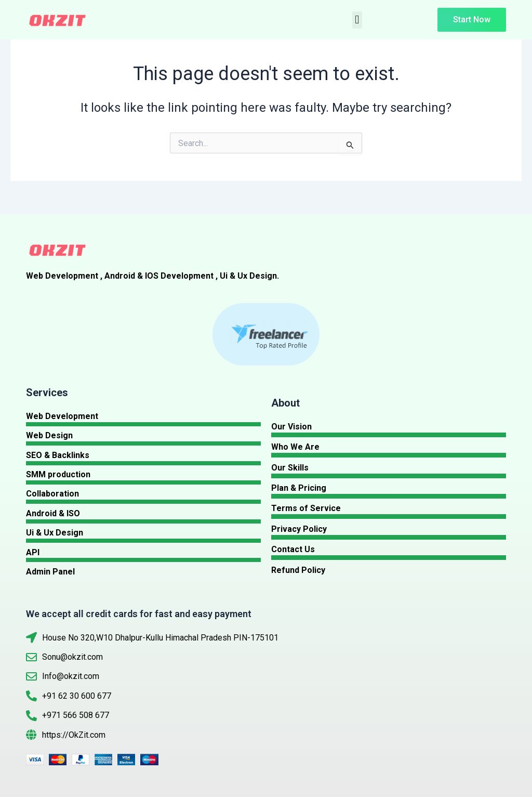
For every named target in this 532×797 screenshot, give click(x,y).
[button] (357, 20)
